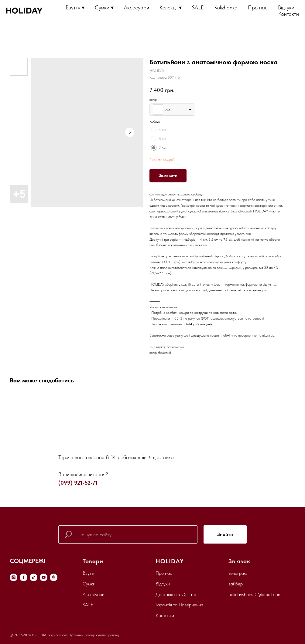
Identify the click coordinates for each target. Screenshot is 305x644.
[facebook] (24, 577)
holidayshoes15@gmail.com (255, 594)
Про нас (258, 7)
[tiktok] (34, 577)
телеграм (238, 573)
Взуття (89, 573)
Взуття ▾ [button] (75, 7)
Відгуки (286, 7)
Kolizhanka (226, 7)
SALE (198, 7)
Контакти (289, 14)
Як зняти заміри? (162, 160)
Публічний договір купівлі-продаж (93, 635)
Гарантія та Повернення (179, 605)
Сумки (89, 584)
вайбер (236, 584)
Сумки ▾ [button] (104, 7)
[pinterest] (54, 577)
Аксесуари (137, 7)
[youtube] (44, 577)
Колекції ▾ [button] (171, 7)
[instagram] (14, 577)
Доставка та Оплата (176, 594)
